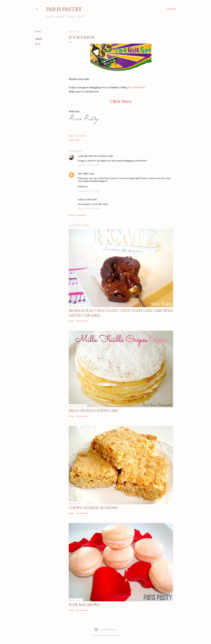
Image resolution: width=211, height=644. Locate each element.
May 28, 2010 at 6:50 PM (89, 208)
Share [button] (38, 32)
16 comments (82, 321)
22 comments (82, 513)
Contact (60, 17)
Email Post (81, 136)
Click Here (121, 101)
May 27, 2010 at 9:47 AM (89, 191)
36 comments (82, 416)
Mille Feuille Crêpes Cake (93, 410)
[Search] (171, 9)
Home (50, 17)
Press (71, 17)
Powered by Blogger (106, 629)
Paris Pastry (64, 9)
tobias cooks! (85, 199)
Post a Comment (77, 215)
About (81, 17)
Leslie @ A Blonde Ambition (93, 156)
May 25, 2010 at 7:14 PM (88, 165)
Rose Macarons (84, 605)
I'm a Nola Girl (136, 87)
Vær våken (84, 174)
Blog (38, 44)
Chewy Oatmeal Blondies (93, 508)
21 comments (82, 610)
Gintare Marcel (114, 635)
